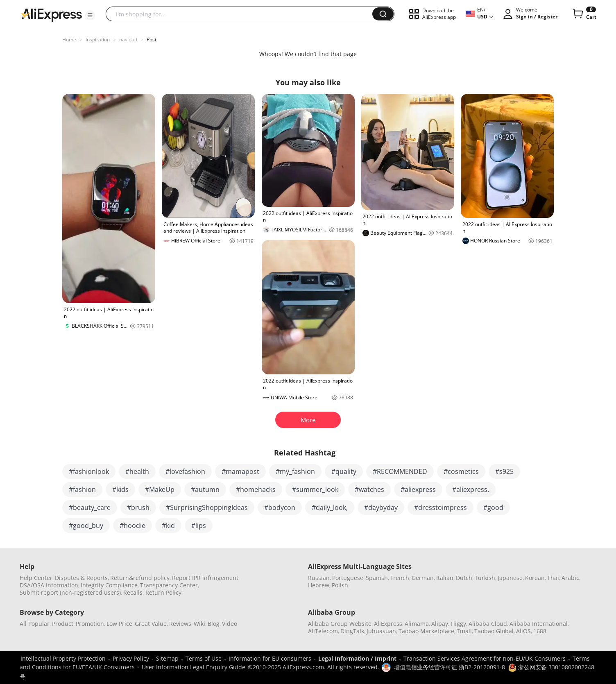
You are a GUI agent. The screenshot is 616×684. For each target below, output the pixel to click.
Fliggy (458, 624)
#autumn (205, 489)
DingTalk (352, 631)
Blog (214, 624)
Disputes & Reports (81, 578)
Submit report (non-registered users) (70, 592)
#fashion (82, 489)
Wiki (199, 624)
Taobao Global (494, 631)
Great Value (151, 624)
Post (152, 40)
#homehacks (256, 489)
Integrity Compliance (109, 585)
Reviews (180, 624)
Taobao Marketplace (426, 631)
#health (137, 471)
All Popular (35, 624)
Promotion (90, 624)
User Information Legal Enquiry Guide (194, 667)
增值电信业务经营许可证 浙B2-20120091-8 (450, 667)
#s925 (504, 471)
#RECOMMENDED (400, 471)
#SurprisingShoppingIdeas (207, 507)
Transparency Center (169, 585)
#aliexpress (418, 489)
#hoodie (132, 525)
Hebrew (319, 585)
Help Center (36, 578)
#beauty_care (90, 507)
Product (63, 624)
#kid (168, 525)
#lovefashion (185, 471)
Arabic (570, 578)
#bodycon (280, 507)
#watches (369, 489)
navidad (128, 40)
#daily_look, (330, 507)
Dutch (464, 578)
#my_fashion (295, 471)
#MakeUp (160, 489)
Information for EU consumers (270, 658)
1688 (540, 631)
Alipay (440, 624)
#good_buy (86, 525)
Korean (535, 578)
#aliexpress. (471, 489)
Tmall (464, 631)
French (400, 578)
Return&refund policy (140, 578)
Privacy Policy (131, 658)
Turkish (485, 578)
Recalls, (134, 592)
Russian (319, 578)
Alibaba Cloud (488, 624)
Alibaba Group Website (340, 624)
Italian (445, 578)
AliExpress (388, 624)
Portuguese (348, 578)
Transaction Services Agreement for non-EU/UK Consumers (485, 658)
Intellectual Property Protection (63, 658)
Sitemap (167, 658)
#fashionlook (89, 471)
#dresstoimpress (440, 507)
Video (230, 624)
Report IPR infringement (205, 578)
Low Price (119, 624)
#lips (199, 525)
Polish (340, 585)
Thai (553, 578)
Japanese (510, 578)
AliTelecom (323, 631)
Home (69, 40)
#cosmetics (461, 471)
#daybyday (381, 507)
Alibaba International (539, 624)
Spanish (377, 578)
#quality (344, 471)
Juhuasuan (381, 631)
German (423, 578)
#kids (120, 489)
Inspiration (98, 40)
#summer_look (315, 489)
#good (493, 507)
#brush (138, 507)
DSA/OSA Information (49, 585)
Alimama (417, 624)
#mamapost (240, 471)
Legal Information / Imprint (357, 658)
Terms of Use (204, 658)
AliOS (523, 631)
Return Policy (163, 592)
